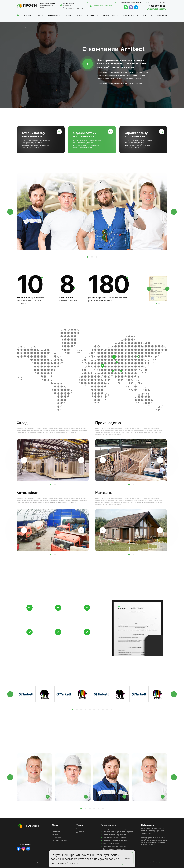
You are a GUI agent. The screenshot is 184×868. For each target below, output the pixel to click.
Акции (68, 15)
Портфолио (54, 15)
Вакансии (162, 15)
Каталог (39, 15)
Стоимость (93, 15)
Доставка (80, 832)
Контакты (148, 15)
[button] (10, 212)
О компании (109, 15)
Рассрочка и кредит (60, 840)
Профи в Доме (163, 862)
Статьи (79, 15)
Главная (19, 28)
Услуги (27, 15)
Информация (129, 15)
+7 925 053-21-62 (156, 6)
